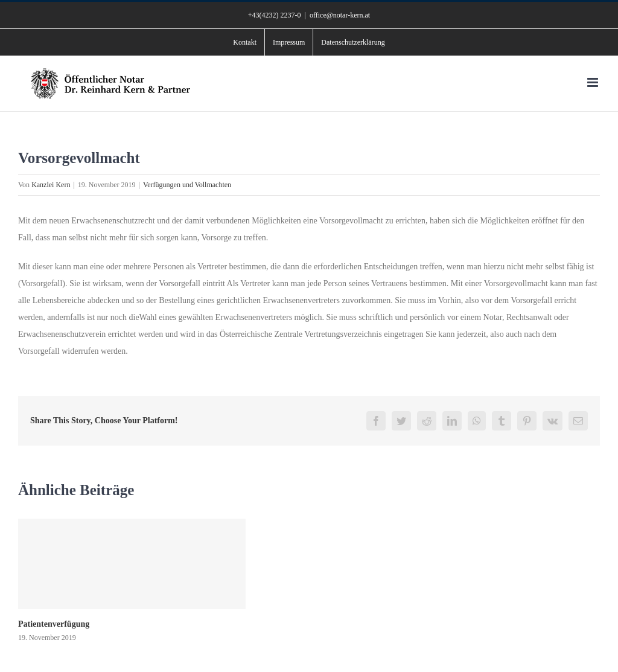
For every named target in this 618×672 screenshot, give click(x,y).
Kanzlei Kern (51, 185)
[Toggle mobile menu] (594, 82)
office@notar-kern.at (340, 15)
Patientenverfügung (54, 624)
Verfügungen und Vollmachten (187, 185)
